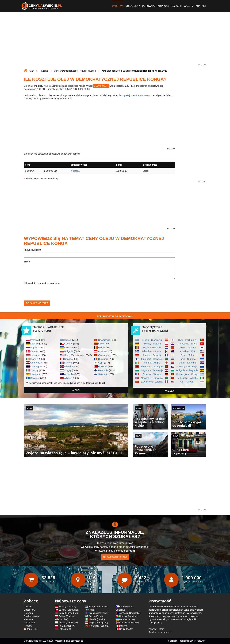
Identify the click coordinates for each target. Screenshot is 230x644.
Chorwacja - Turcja (187, 344)
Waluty (189, 6)
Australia (69, 374)
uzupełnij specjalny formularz (136, 95)
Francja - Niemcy (152, 374)
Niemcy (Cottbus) (67, 607)
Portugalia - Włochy (187, 378)
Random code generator (161, 632)
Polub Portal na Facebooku (115, 316)
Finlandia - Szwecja (152, 359)
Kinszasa (75, 171)
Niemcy (34, 344)
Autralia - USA (187, 351)
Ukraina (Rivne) (127, 619)
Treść (27, 262)
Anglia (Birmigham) (98, 623)
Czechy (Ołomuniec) (69, 610)
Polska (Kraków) (67, 626)
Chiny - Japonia (187, 347)
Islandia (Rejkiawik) (99, 613)
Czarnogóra (105, 355)
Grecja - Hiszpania (152, 340)
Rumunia (103, 359)
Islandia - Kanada (152, 351)
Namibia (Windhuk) (129, 616)
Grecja (68, 340)
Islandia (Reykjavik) (129, 623)
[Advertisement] (115, 41)
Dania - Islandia (187, 363)
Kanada (68, 359)
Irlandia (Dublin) (97, 619)
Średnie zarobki (32, 616)
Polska (34, 340)
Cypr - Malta (187, 355)
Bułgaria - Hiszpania (187, 370)
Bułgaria (69, 351)
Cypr (101, 363)
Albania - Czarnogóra (152, 366)
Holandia (35, 355)
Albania (68, 378)
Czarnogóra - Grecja (187, 374)
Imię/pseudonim (33, 250)
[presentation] (48, 292)
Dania (34, 351)
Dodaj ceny (133, 6)
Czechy (68, 344)
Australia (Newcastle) (130, 613)
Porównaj (149, 6)
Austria (102, 351)
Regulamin (29, 623)
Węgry (68, 370)
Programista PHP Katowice (192, 641)
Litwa (101, 344)
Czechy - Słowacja (187, 366)
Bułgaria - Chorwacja (152, 370)
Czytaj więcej (155, 623)
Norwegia (36, 366)
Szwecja (35, 378)
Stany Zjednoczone (75, 355)
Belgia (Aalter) (126, 629)
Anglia (34, 347)
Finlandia (103, 370)
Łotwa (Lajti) (65, 629)
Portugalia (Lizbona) (99, 626)
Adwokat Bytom (156, 629)
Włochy (34, 370)
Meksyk (123, 626)
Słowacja (103, 374)
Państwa (118, 6)
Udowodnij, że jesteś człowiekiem (42, 283)
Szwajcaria (104, 340)
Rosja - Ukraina (187, 359)
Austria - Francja (152, 355)
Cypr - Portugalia (187, 340)
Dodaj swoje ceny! (115, 557)
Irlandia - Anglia (152, 363)
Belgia (102, 347)
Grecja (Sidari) (96, 616)
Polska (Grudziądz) (68, 623)
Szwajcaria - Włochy (152, 382)
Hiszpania (36, 374)
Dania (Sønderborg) (69, 613)
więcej (76, 390)
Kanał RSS (32, 629)
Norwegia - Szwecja (152, 378)
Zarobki (177, 6)
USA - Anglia (187, 382)
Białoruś (103, 366)
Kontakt (201, 6)
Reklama (28, 619)
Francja (68, 363)
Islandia (68, 366)
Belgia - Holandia (152, 347)
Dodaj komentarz (37, 303)
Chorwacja (36, 363)
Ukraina (68, 347)
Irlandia (34, 359)
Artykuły (164, 6)
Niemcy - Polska (152, 344)
